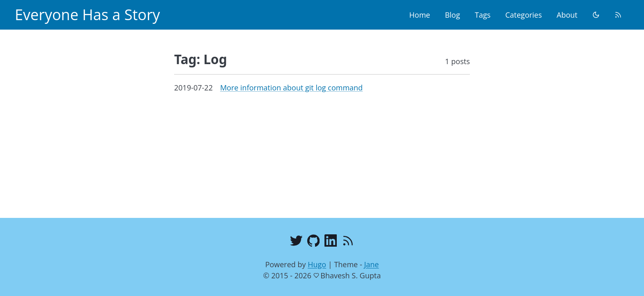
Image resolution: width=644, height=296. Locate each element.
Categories (523, 15)
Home (420, 15)
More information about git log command (291, 88)
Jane (371, 264)
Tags (483, 15)
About (567, 15)
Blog (452, 15)
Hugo (317, 264)
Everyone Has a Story (87, 15)
